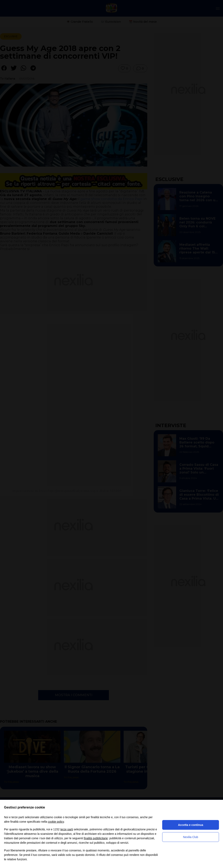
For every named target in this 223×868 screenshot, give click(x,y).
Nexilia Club (191, 837)
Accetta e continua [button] (190, 825)
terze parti (67, 829)
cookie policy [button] (56, 822)
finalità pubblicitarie (96, 838)
